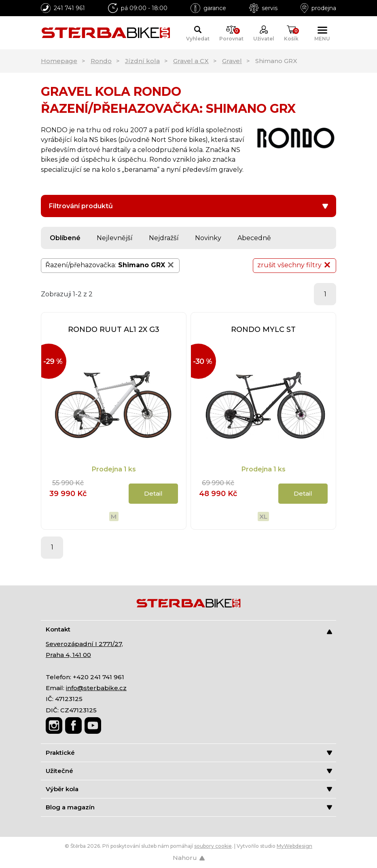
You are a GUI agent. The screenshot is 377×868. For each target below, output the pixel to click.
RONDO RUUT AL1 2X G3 (114, 329)
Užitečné (189, 771)
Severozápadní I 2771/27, (84, 644)
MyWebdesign (294, 846)
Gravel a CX (191, 61)
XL (263, 516)
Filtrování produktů (188, 206)
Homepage (59, 61)
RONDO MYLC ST (263, 329)
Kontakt (189, 630)
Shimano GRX (147, 265)
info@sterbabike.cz (96, 688)
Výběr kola (189, 789)
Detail (153, 493)
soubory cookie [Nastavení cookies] (213, 846)
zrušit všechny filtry (294, 265)
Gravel (232, 61)
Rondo (101, 61)
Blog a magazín (189, 807)
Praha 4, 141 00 (68, 655)
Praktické (189, 753)
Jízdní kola (142, 61)
